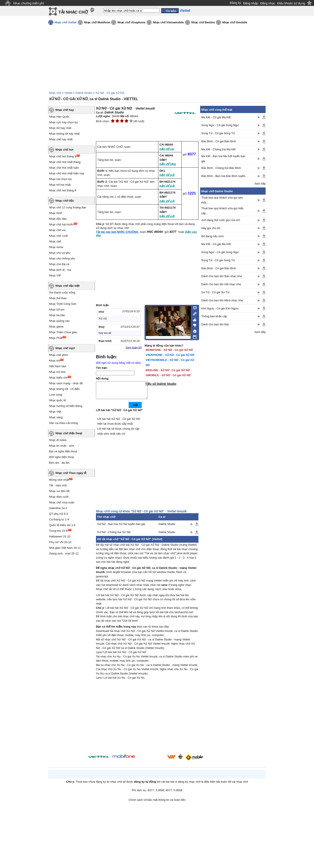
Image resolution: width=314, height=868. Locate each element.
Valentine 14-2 (58, 508)
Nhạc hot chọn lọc (61, 179)
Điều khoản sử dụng (291, 3)
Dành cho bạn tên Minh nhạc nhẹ (222, 300)
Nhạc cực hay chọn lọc (64, 122)
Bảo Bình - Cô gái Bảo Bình (219, 141)
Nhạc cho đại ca (59, 264)
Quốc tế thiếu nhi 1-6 (62, 525)
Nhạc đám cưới (59, 497)
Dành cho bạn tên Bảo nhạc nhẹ (222, 276)
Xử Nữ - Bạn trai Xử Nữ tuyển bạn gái (121, 527)
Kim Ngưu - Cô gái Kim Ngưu (220, 308)
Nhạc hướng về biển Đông (66, 406)
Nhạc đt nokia (58, 440)
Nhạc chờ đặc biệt (67, 286)
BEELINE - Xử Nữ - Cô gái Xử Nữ (168, 370)
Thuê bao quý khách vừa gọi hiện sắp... (222, 211)
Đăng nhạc (268, 3)
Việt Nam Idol (58, 366)
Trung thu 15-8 (58, 531)
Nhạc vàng (56, 417)
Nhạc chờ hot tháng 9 (63, 156)
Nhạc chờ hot (64, 150)
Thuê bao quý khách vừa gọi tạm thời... (222, 200)
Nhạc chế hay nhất (61, 139)
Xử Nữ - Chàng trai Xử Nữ (114, 535)
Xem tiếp (260, 184)
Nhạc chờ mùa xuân (62, 502)
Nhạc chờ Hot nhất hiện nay (67, 173)
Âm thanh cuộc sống (62, 292)
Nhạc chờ (55, 93)
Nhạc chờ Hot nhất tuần (64, 168)
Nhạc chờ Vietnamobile (168, 22)
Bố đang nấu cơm (212, 236)
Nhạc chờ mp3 (65, 348)
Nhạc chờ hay (65, 110)
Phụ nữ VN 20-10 (60, 542)
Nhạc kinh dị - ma (60, 270)
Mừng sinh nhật (59, 480)
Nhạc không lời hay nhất (64, 134)
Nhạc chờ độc (65, 201)
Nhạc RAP (56, 213)
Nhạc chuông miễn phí (29, 3)
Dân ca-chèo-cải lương (63, 423)
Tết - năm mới (58, 485)
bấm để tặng (168, 164)
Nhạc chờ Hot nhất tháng (65, 162)
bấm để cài (167, 149)
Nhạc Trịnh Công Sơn (63, 304)
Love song (56, 395)
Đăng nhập (251, 3)
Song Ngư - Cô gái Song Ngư (220, 125)
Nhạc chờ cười (58, 236)
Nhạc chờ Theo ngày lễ (71, 473)
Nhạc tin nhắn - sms (62, 446)
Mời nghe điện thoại (61, 457)
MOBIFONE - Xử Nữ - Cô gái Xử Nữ (169, 350)
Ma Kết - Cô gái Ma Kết (216, 117)
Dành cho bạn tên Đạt (215, 324)
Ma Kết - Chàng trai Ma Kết (218, 149)
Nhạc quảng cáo (59, 321)
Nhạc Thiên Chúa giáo (63, 332)
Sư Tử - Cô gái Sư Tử (215, 292)
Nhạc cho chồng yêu (62, 258)
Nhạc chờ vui (57, 230)
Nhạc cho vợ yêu (60, 253)
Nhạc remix (56, 247)
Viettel (68, 93)
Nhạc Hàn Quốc (59, 117)
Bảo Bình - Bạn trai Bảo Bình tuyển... (224, 176)
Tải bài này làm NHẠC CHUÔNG (117, 232)
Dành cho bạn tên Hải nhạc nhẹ (221, 284)
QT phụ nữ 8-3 (58, 514)
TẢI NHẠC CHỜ (73, 12)
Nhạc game (56, 327)
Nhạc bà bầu (57, 315)
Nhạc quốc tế (57, 400)
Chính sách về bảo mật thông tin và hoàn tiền (157, 803)
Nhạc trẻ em (57, 310)
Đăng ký (235, 3)
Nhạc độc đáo (58, 219)
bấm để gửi (167, 175)
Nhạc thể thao (58, 298)
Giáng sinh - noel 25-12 (64, 553)
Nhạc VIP (55, 275)
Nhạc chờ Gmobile (235, 22)
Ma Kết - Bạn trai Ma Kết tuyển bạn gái (223, 159)
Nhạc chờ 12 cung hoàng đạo (68, 207)
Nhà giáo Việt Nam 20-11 (65, 548)
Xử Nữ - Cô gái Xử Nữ (110, 93)
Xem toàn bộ (134, 347)
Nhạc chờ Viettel (66, 22)
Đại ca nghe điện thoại (63, 451)
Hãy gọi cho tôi (211, 228)
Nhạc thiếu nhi (58, 378)
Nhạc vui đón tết (59, 491)
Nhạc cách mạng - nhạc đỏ (66, 383)
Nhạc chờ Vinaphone (131, 22)
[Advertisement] (147, 721)
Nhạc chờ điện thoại (69, 433)
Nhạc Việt (55, 412)
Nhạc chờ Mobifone (97, 22)
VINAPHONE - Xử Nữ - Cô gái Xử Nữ (170, 355)
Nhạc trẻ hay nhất (60, 128)
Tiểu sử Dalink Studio (161, 384)
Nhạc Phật (56, 338)
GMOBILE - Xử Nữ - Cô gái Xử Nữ (168, 375)
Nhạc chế (55, 241)
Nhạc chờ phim (59, 355)
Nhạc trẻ (54, 361)
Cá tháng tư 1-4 (59, 519)
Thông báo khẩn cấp (214, 316)
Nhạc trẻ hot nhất (60, 185)
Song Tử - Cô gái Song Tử (218, 133)
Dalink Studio (84, 93)
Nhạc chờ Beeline (203, 22)
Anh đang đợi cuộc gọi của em (221, 220)
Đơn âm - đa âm (59, 463)
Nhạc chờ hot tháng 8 (63, 190)
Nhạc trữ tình (57, 372)
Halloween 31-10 (60, 536)
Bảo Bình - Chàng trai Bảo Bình (221, 168)
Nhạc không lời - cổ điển (64, 389)
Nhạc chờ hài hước (61, 224)
